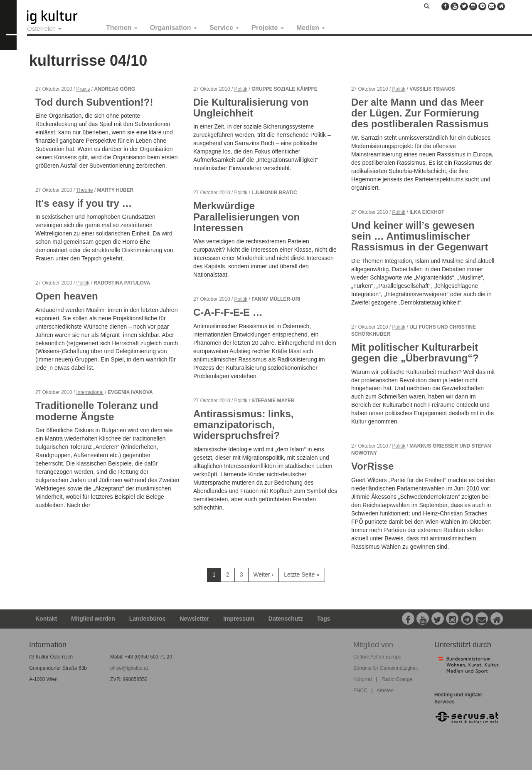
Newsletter (195, 619)
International (90, 392)
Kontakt (46, 619)
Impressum (239, 619)
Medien (311, 28)
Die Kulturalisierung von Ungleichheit (251, 108)
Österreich (44, 28)
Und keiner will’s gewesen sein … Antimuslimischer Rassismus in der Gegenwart (420, 236)
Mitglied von (373, 645)
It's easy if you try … (84, 203)
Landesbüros (148, 619)
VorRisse (372, 466)
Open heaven (67, 296)
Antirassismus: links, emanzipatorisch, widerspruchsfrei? (243, 425)
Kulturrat (363, 679)
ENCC (360, 691)
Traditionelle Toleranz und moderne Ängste (97, 411)
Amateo (385, 691)
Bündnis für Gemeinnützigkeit (385, 668)
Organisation (174, 28)
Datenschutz (286, 619)
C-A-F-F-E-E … (228, 312)
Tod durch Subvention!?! (94, 102)
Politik (83, 283)
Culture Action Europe (377, 657)
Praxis (83, 89)
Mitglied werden (93, 619)
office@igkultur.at (129, 668)
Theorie (84, 190)
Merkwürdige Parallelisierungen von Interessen (246, 217)
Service (224, 28)
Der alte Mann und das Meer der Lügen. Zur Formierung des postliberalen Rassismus (420, 113)
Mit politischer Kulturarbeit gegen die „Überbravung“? (415, 353)
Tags (324, 619)
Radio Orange (397, 679)
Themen (122, 28)
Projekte (268, 28)
